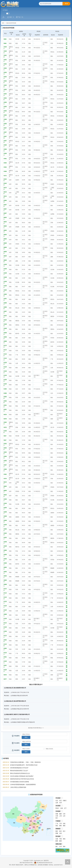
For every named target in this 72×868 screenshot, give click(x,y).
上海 (60, 816)
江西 (57, 816)
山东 (64, 816)
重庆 (57, 831)
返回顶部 (68, 862)
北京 (57, 801)
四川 (64, 831)
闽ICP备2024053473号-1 (27, 863)
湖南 (60, 826)
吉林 (62, 808)
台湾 (60, 846)
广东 (57, 824)
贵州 (60, 831)
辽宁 (65, 808)
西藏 (57, 833)
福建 (60, 814)
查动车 (14, 865)
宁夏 (60, 839)
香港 (64, 846)
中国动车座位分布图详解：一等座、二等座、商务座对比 (25, 762)
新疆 (60, 841)
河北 (60, 801)
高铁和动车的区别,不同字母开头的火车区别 (22, 779)
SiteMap (51, 865)
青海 (64, 839)
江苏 (64, 814)
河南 (64, 824)
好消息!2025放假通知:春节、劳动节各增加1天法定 (24, 765)
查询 (66, 4)
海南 (64, 826)
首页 (3, 23)
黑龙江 (57, 808)
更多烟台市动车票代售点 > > (36, 728)
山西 (57, 803)
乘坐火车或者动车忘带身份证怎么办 (20, 773)
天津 (60, 803)
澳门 (57, 846)
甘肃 (57, 839)
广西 (60, 824)
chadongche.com (38, 861)
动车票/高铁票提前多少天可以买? (19, 768)
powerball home (58, 865)
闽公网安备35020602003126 (44, 863)
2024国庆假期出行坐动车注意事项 (20, 782)
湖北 (57, 826)
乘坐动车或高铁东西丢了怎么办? (19, 771)
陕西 (57, 841)
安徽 (57, 814)
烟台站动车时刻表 (11, 23)
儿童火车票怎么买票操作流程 (18, 787)
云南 (60, 833)
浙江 (57, 818)
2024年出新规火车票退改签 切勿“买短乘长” (22, 776)
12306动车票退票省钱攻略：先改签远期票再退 (23, 784)
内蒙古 (65, 801)
